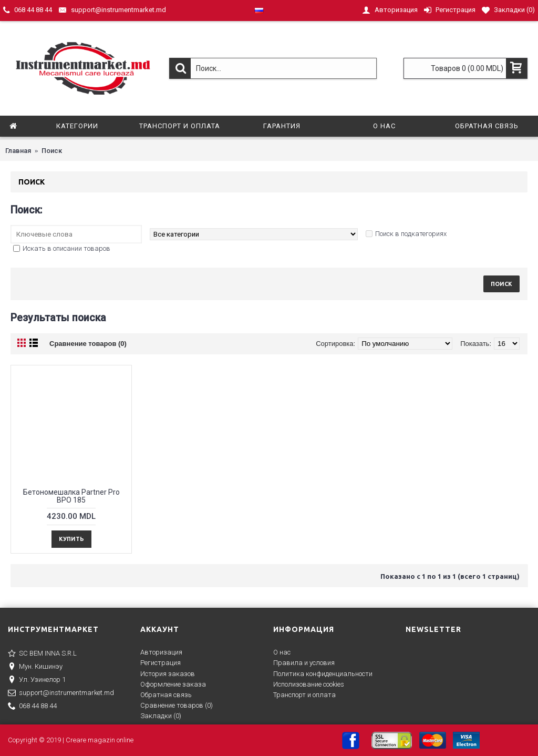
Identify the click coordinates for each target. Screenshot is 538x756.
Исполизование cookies (309, 684)
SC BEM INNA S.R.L (42, 654)
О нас (282, 652)
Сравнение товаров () (177, 705)
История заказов (168, 674)
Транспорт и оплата (304, 695)
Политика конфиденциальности (323, 674)
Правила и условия (304, 663)
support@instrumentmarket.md (61, 693)
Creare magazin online (100, 740)
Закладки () (161, 716)
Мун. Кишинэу (35, 667)
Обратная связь (166, 695)
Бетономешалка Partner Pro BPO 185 (71, 496)
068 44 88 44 (32, 707)
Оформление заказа (173, 684)
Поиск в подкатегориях (411, 234)
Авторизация (161, 652)
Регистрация (161, 663)
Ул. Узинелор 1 (37, 680)
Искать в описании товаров (66, 248)
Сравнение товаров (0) (88, 344)
